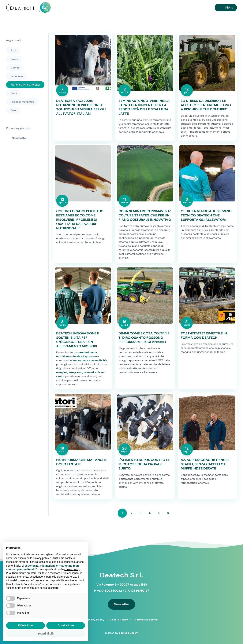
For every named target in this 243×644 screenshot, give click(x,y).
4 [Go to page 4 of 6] (150, 513)
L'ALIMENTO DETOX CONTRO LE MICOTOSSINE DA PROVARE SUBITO (144, 464)
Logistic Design (129, 633)
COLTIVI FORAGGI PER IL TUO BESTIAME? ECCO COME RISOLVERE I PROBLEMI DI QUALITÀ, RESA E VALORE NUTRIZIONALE (80, 220)
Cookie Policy (119, 620)
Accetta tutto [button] (66, 625)
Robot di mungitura (22, 102)
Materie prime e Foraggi (25, 85)
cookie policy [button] (72, 569)
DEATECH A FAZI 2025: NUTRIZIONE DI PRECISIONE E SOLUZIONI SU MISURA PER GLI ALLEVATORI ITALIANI (81, 107)
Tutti (13, 50)
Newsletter (19, 138)
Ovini (14, 93)
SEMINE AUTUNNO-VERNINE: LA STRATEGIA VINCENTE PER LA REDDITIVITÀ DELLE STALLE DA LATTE (144, 107)
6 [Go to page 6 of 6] (168, 513)
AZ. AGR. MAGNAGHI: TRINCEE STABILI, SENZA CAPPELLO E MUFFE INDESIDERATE (205, 464)
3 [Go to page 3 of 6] (140, 513)
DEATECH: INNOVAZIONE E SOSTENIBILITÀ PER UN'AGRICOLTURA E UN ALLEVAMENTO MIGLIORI (78, 340)
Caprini (15, 68)
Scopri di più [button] (46, 634)
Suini (13, 110)
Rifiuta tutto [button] (26, 625)
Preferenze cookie (146, 620)
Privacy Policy (95, 620)
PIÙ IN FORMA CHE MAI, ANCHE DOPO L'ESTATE (81, 462)
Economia (17, 76)
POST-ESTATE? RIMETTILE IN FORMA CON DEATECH (204, 335)
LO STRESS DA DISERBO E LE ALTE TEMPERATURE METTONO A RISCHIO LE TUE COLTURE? (206, 105)
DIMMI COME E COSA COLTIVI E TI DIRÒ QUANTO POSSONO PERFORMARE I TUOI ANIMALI (144, 338)
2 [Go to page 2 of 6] (131, 513)
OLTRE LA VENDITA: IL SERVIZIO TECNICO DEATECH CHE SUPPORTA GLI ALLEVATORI (206, 215)
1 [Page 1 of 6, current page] (122, 513)
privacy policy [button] (41, 558)
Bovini (14, 59)
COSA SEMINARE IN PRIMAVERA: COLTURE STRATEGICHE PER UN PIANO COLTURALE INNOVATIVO (145, 215)
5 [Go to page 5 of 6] (159, 513)
